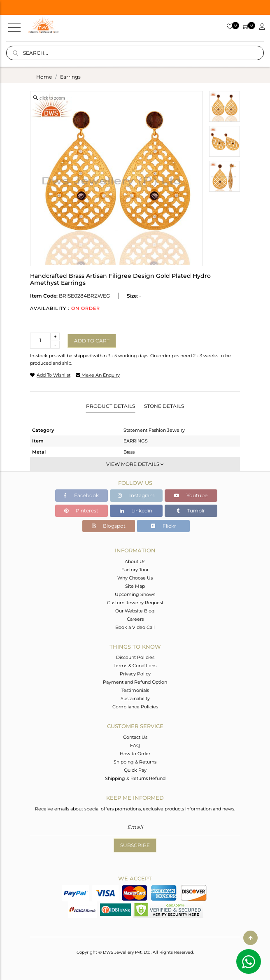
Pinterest (81, 511)
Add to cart (92, 341)
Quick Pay (135, 770)
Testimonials (135, 690)
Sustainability (135, 698)
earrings (70, 77)
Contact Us (135, 737)
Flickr (164, 526)
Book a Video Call (135, 627)
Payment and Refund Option (135, 682)
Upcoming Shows (135, 594)
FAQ (135, 745)
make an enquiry (98, 375)
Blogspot (109, 526)
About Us (135, 561)
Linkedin (136, 511)
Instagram (136, 495)
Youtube (191, 495)
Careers (135, 619)
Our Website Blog (135, 611)
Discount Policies (135, 657)
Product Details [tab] (111, 406)
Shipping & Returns (135, 762)
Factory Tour (135, 570)
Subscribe (135, 845)
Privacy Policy (135, 674)
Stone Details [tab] (164, 406)
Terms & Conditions (135, 666)
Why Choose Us (135, 578)
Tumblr (191, 511)
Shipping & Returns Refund (135, 778)
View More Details (135, 464)
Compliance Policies (135, 707)
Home (44, 77)
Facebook (81, 495)
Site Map (135, 586)
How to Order (135, 754)
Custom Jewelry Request (135, 603)
